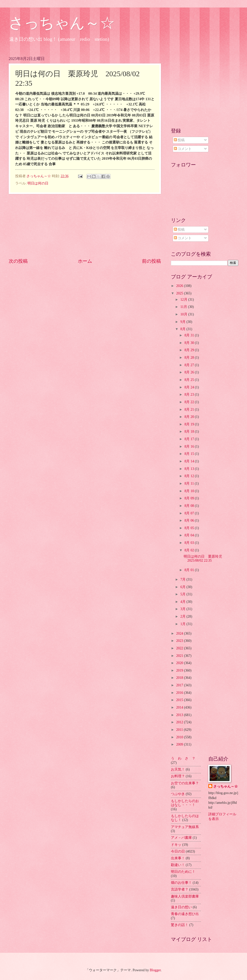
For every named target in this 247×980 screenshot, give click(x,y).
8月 (183, 329)
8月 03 (190, 543)
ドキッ (176, 845)
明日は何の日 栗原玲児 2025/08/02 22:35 (205, 559)
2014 (180, 707)
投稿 (179, 140)
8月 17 (190, 439)
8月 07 (190, 513)
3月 (183, 609)
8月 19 (190, 424)
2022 (180, 648)
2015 (180, 700)
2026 (180, 286)
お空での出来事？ (185, 783)
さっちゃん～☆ (62, 23)
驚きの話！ (180, 925)
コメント (183, 149)
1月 (183, 624)
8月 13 (190, 469)
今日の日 (178, 851)
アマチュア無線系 (185, 827)
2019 (180, 670)
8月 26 (190, 372)
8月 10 (190, 491)
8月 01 (190, 570)
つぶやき (178, 794)
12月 (184, 300)
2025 (180, 293)
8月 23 (190, 395)
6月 (183, 587)
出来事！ (178, 858)
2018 (180, 678)
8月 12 (190, 476)
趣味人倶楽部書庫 (185, 896)
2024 (180, 633)
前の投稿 (151, 261)
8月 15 (190, 454)
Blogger (155, 970)
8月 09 (190, 498)
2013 (180, 715)
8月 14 (190, 461)
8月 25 (190, 380)
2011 (180, 730)
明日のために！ (183, 872)
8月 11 (189, 484)
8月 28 (190, 358)
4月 (183, 602)
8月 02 (190, 550)
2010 (180, 737)
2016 (180, 693)
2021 (180, 656)
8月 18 (190, 432)
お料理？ (178, 776)
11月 (184, 307)
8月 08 (190, 506)
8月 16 (190, 447)
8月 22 (190, 402)
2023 (180, 641)
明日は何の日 (38, 183)
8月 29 (190, 350)
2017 (180, 685)
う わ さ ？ (183, 758)
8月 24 (190, 387)
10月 (184, 314)
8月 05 (190, 528)
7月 (183, 579)
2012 (180, 722)
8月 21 (190, 410)
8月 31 (190, 335)
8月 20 (190, 417)
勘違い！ (178, 865)
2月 (183, 616)
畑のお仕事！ (181, 883)
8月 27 (190, 365)
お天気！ (178, 769)
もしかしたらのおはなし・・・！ (185, 803)
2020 (180, 663)
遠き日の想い (181, 907)
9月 (183, 322)
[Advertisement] (85, 226)
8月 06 (190, 520)
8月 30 (190, 343)
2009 (180, 744)
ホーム (85, 261)
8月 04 (190, 535)
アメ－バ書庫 (181, 838)
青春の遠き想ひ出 (185, 914)
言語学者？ (180, 889)
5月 (183, 594)
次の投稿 (18, 261)
